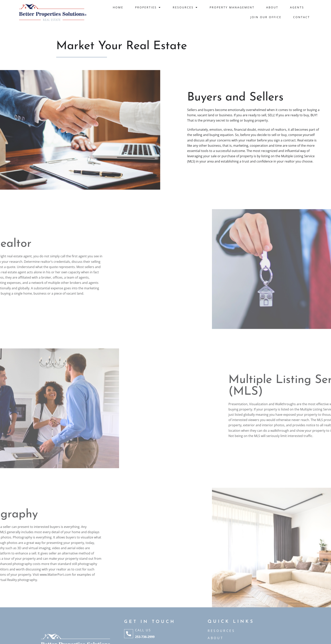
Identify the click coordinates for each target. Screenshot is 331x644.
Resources (185, 7)
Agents (297, 7)
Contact (302, 17)
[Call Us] (129, 634)
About (272, 7)
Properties (148, 7)
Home (118, 7)
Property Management (232, 7)
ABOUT (216, 638)
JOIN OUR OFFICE (266, 17)
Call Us (143, 630)
